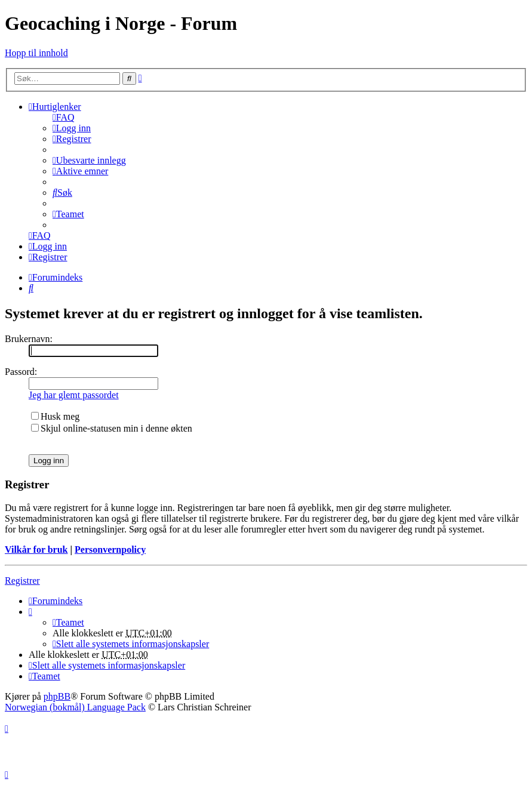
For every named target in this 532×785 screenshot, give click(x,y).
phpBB (57, 696)
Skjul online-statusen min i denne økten (112, 428)
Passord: (21, 372)
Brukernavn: (29, 339)
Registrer (22, 581)
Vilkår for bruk (36, 549)
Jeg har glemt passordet (74, 395)
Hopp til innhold (36, 53)
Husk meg (55, 416)
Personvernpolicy (110, 549)
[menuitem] (64, 117)
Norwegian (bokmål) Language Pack (75, 707)
